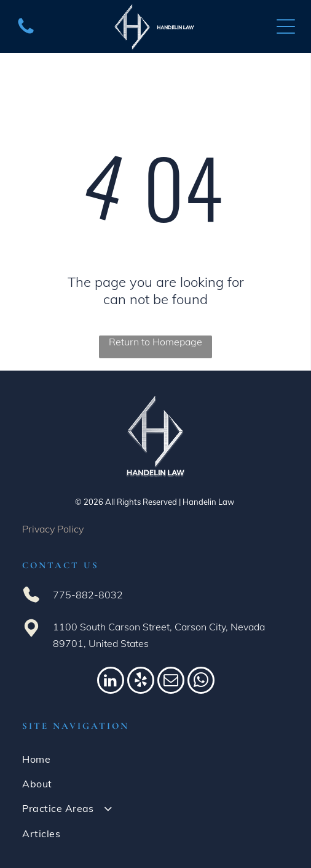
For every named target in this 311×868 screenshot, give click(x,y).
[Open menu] (286, 26)
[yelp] (141, 682)
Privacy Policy (53, 529)
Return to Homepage (155, 342)
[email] (171, 682)
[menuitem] (155, 758)
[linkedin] (111, 682)
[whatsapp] (201, 682)
